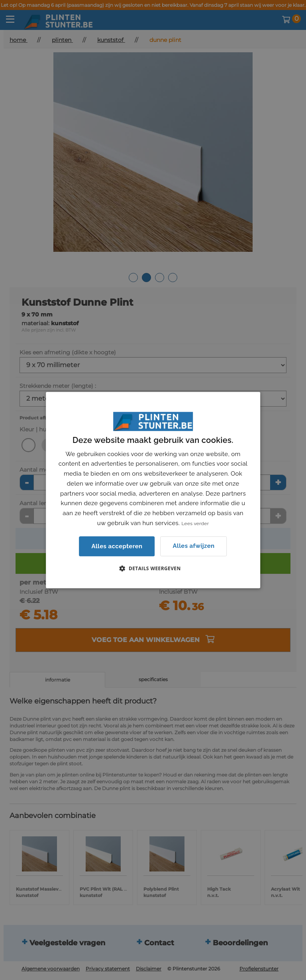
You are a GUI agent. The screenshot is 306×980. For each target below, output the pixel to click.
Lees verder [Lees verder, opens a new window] (195, 524)
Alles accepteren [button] (117, 546)
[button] (153, 568)
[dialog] (153, 490)
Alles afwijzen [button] (194, 546)
